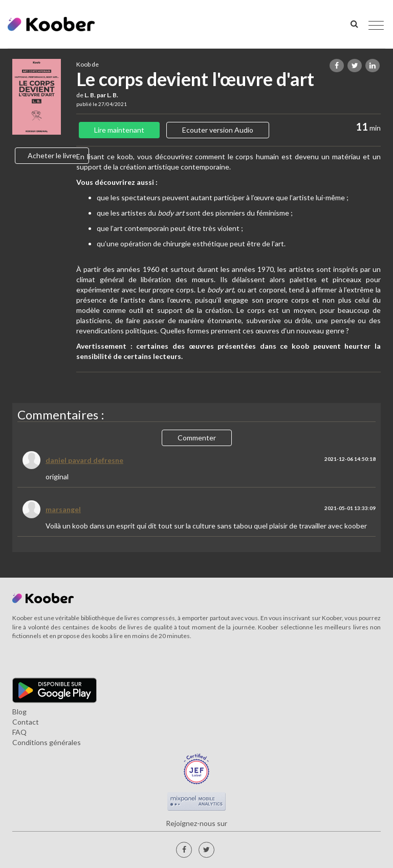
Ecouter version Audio (218, 130)
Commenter (197, 438)
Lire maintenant (119, 130)
